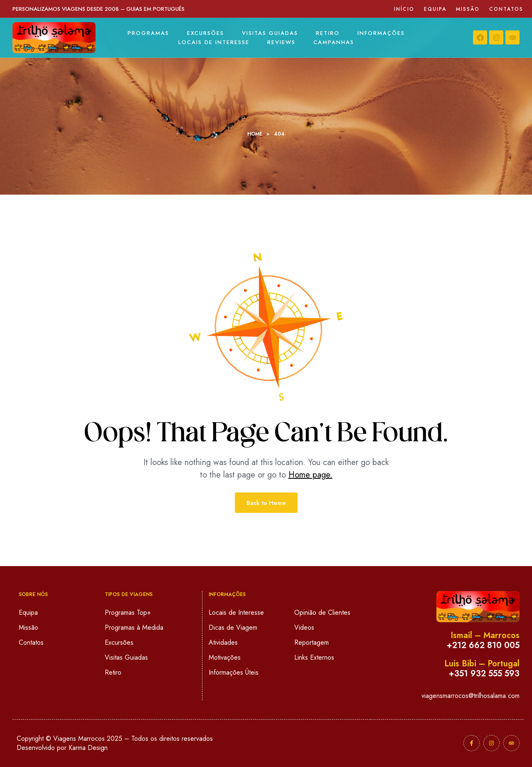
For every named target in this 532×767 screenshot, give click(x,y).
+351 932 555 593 (484, 674)
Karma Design (88, 748)
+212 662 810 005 (483, 645)
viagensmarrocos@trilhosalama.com (470, 696)
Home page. (310, 475)
